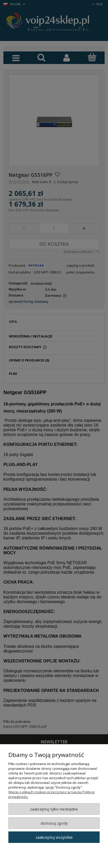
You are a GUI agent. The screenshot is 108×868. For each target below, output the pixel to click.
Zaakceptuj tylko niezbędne (54, 809)
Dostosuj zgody (54, 823)
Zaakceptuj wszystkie (54, 837)
